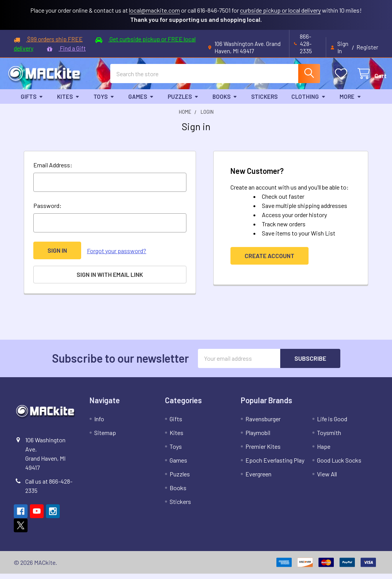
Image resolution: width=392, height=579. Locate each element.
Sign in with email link (110, 281)
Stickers (264, 103)
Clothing (309, 103)
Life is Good (332, 424)
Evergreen (258, 479)
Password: (47, 212)
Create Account (269, 262)
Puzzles (183, 103)
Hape (324, 452)
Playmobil (258, 438)
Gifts (32, 103)
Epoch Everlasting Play (275, 465)
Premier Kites (263, 452)
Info (99, 424)
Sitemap (105, 438)
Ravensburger (263, 424)
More (350, 103)
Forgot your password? (117, 257)
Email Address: (53, 171)
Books (225, 103)
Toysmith (329, 438)
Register (367, 47)
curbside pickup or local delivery (280, 10)
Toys (104, 103)
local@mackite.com (154, 10)
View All (327, 479)
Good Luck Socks (339, 465)
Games (141, 103)
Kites (68, 103)
